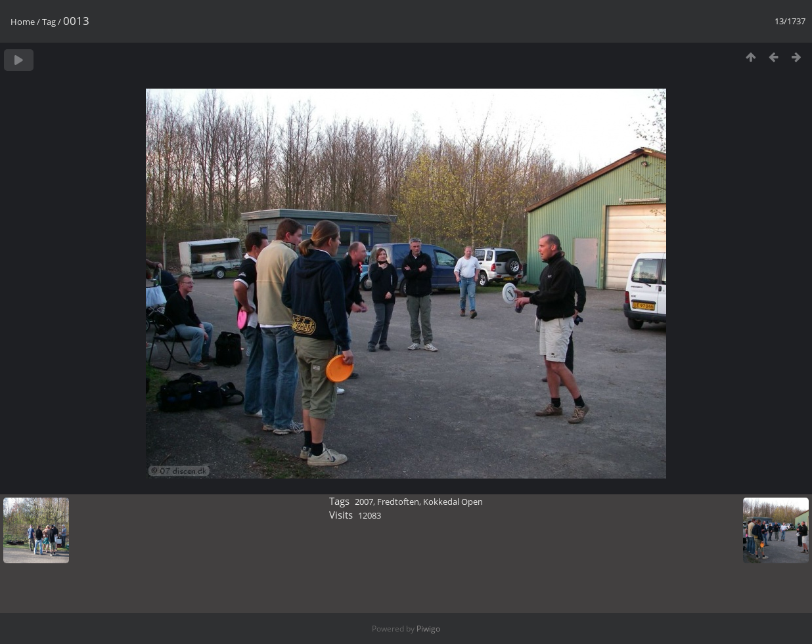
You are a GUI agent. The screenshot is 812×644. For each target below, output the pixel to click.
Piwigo (428, 629)
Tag (49, 22)
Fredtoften (398, 502)
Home (23, 22)
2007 (364, 502)
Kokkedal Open (453, 502)
